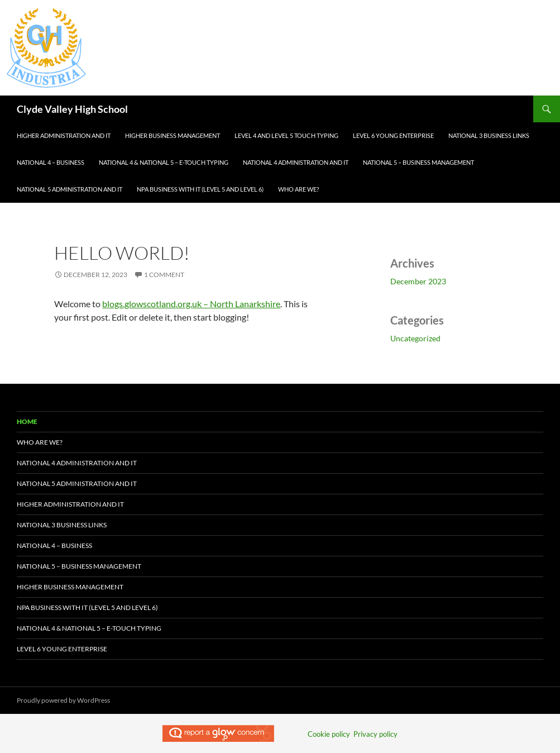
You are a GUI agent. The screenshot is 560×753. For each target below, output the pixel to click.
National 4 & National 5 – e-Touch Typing (164, 162)
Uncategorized (415, 338)
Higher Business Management (173, 135)
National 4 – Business (51, 162)
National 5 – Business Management (418, 162)
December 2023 (418, 281)
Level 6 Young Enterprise (393, 135)
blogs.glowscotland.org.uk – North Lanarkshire (191, 304)
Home (27, 421)
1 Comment (164, 275)
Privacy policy (375, 734)
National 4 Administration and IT (296, 162)
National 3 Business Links (489, 135)
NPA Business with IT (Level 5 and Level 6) (200, 189)
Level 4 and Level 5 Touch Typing (286, 135)
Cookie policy (329, 734)
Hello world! (122, 253)
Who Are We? (298, 189)
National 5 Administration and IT (70, 189)
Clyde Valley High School (72, 109)
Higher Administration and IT (64, 135)
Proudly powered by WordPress (63, 700)
